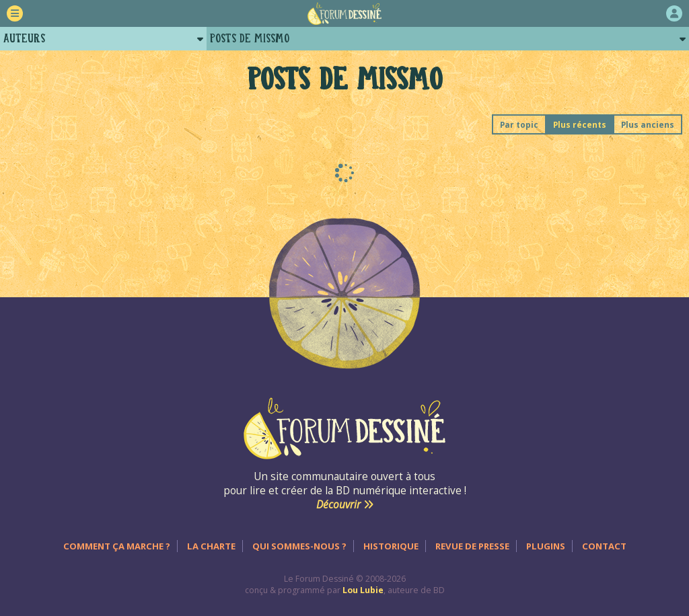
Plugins (546, 546)
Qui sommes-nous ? (299, 546)
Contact (604, 546)
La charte (211, 546)
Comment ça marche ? (117, 546)
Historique (391, 546)
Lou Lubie (363, 590)
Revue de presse (472, 546)
